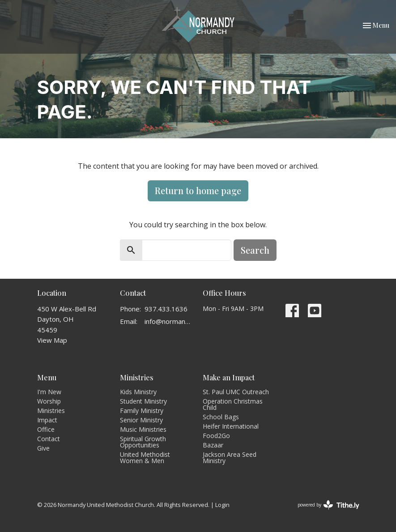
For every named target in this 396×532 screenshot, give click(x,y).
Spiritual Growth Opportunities (143, 442)
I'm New (49, 392)
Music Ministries (143, 429)
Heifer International (231, 426)
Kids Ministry (138, 392)
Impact (47, 420)
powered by (328, 505)
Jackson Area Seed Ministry (230, 458)
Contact (49, 439)
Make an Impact (229, 377)
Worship (49, 401)
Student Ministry (143, 401)
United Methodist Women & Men (145, 458)
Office (46, 429)
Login (222, 505)
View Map (52, 340)
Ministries (51, 411)
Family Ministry (142, 411)
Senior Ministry (141, 420)
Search (255, 250)
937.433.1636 (166, 309)
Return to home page (198, 190)
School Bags (221, 417)
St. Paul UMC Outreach (236, 392)
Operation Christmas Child (233, 404)
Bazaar (213, 445)
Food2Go (216, 436)
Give (43, 448)
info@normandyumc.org (169, 321)
